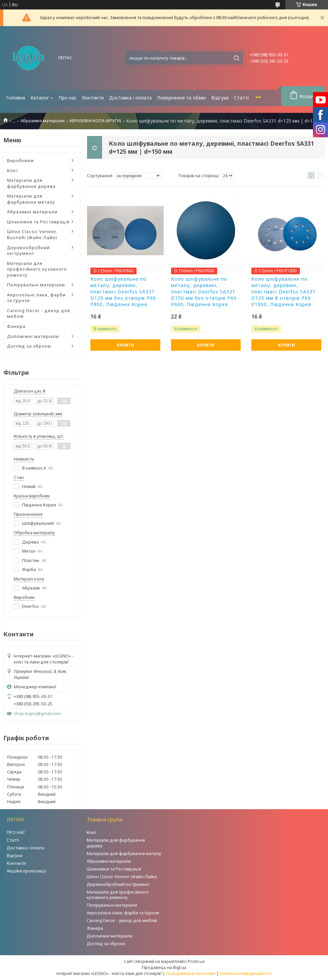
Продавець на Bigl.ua (164, 967)
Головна (16, 98)
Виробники (20, 160)
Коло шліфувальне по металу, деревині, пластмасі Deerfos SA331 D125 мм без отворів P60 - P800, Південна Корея (125, 292)
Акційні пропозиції (27, 871)
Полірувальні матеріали (36, 285)
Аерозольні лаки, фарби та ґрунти (36, 298)
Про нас (68, 98)
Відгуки (220, 98)
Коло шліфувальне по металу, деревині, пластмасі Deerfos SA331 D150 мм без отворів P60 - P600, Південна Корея (206, 292)
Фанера (16, 326)
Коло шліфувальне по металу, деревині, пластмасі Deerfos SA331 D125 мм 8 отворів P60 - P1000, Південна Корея (283, 292)
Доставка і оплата (130, 98)
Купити (125, 345)
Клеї (13, 170)
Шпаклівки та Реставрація (38, 222)
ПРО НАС (16, 832)
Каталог (40, 98)
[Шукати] (237, 58)
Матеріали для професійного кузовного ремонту (37, 269)
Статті (241, 98)
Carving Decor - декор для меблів (38, 313)
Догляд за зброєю (29, 346)
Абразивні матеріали (43, 121)
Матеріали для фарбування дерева (31, 183)
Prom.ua (196, 961)
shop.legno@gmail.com (37, 714)
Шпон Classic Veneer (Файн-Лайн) (122, 877)
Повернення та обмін (181, 98)
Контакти (93, 98)
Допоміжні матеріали (33, 336)
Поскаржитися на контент (191, 973)
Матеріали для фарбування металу (31, 199)
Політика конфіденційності (246, 973)
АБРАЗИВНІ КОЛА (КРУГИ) (95, 121)
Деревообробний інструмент (28, 251)
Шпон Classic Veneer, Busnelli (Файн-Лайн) (32, 234)
